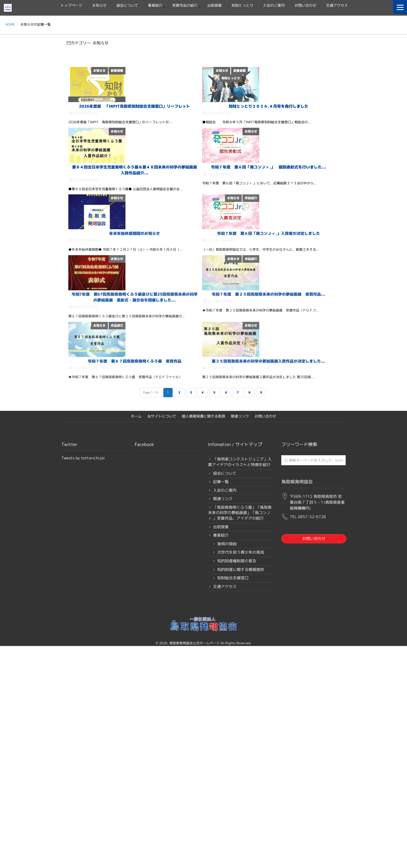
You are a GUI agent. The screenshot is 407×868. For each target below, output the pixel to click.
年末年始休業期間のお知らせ (135, 367)
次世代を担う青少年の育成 (241, 781)
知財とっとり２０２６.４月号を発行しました (268, 152)
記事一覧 (221, 710)
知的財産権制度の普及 (237, 789)
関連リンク (240, 645)
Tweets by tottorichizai (83, 686)
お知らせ (99, 6)
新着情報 (191, 71)
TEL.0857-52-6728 (308, 742)
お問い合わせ (306, 6)
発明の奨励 (227, 772)
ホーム (136, 645)
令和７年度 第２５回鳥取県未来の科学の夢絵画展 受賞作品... (268, 474)
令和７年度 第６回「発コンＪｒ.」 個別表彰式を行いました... (268, 258)
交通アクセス (337, 6)
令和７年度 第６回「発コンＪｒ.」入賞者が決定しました (268, 367)
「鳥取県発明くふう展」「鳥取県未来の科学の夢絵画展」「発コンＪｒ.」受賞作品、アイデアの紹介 (240, 741)
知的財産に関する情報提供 (241, 798)
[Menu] (400, 7)
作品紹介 (325, 286)
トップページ (71, 6)
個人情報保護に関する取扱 (203, 645)
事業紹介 (155, 6)
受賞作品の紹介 (185, 6)
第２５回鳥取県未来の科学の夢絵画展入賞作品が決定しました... (268, 586)
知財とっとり (243, 6)
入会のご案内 (274, 6)
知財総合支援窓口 (233, 806)
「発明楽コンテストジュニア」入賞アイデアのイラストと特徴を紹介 (240, 690)
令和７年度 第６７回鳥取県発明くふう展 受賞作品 (135, 586)
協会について (127, 6)
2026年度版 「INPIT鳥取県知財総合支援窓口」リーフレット (135, 152)
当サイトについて (162, 645)
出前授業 (215, 6)
